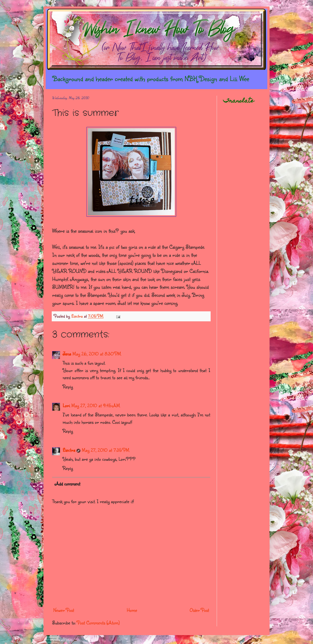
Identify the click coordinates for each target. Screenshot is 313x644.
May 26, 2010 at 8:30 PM (97, 354)
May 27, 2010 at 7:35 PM (106, 450)
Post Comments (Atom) (98, 623)
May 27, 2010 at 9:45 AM (96, 405)
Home (132, 610)
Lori (66, 405)
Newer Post (64, 610)
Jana (67, 354)
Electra (69, 450)
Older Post (199, 610)
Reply (68, 386)
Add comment (67, 484)
